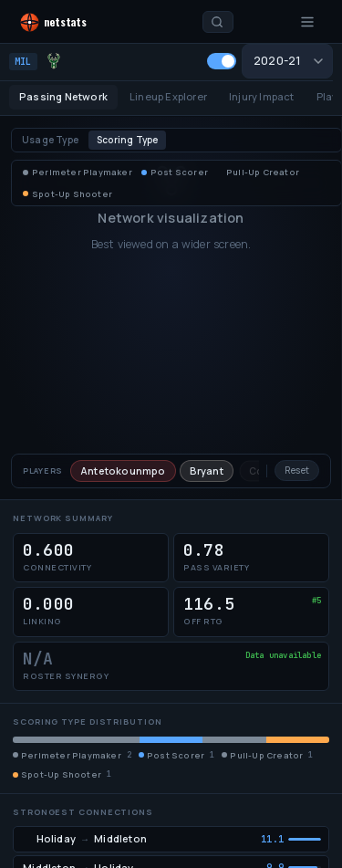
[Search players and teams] (218, 22)
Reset (297, 470)
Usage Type (50, 140)
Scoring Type (127, 140)
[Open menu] (307, 22)
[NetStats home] (71, 22)
